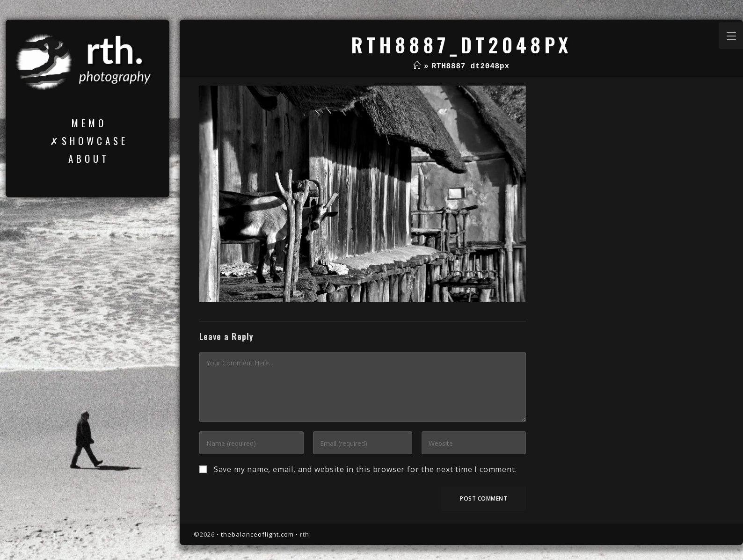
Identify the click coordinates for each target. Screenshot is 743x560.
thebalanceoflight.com (257, 534)
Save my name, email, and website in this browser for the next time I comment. (365, 469)
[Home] (417, 66)
